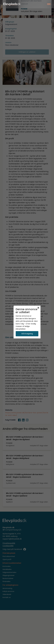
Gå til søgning (27, 334)
